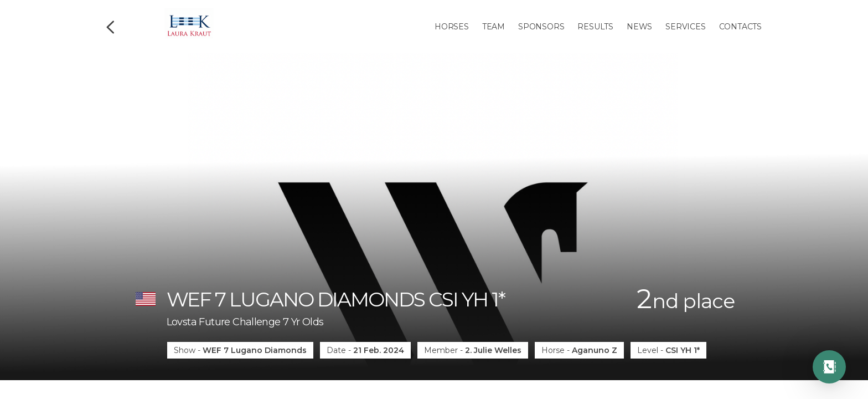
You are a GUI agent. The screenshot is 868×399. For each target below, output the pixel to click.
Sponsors (541, 27)
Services (685, 27)
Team (494, 27)
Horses (452, 27)
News (639, 27)
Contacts (740, 27)
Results (595, 27)
